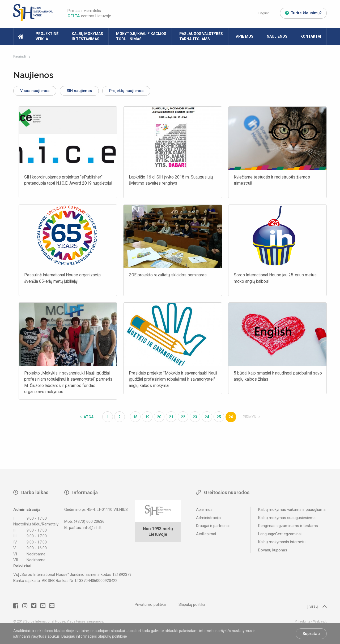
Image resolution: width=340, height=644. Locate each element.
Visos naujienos (37, 91)
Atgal (88, 419)
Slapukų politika (192, 606)
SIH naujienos (86, 91)
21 (171, 419)
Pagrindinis (22, 56)
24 (207, 419)
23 (195, 419)
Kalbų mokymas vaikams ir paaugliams (292, 511)
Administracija (208, 519)
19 (147, 419)
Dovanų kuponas (273, 551)
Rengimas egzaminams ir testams (288, 527)
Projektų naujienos (138, 91)
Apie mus (245, 36)
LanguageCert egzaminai (280, 535)
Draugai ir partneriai (213, 527)
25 (219, 419)
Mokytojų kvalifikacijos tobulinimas (141, 36)
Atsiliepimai (206, 535)
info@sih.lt (92, 529)
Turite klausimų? (303, 13)
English (264, 13)
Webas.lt (320, 623)
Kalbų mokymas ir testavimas (87, 36)
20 (159, 419)
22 (183, 419)
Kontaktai (311, 36)
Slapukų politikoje (112, 636)
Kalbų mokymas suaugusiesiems (287, 519)
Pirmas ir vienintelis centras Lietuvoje (89, 13)
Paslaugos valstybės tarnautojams (201, 36)
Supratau (311, 634)
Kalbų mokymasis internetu (282, 543)
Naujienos (277, 36)
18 (135, 419)
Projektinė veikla (47, 36)
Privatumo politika (150, 606)
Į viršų (317, 608)
